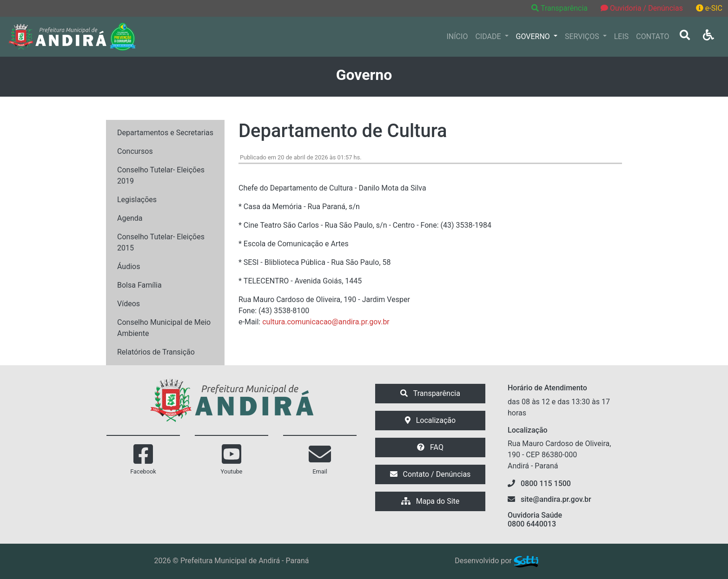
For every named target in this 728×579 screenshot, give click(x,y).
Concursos (135, 151)
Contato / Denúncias (430, 474)
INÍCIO (457, 36)
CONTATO (652, 36)
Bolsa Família (139, 285)
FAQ (430, 447)
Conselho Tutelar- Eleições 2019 (161, 175)
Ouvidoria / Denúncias (642, 8)
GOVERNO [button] (534, 36)
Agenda (130, 218)
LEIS (622, 36)
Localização (430, 420)
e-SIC (709, 8)
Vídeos (129, 304)
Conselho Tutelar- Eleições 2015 (161, 242)
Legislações (137, 200)
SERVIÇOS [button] (583, 36)
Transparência (560, 8)
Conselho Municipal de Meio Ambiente (164, 328)
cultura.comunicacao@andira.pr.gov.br (326, 322)
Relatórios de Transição (156, 352)
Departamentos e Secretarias (165, 133)
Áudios (129, 266)
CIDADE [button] (489, 36)
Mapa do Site (430, 501)
